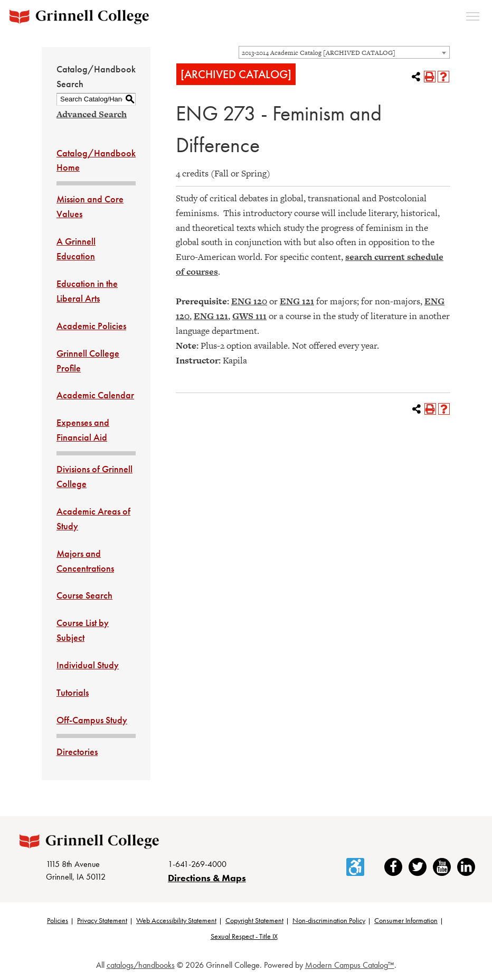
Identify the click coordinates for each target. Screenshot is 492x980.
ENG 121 (297, 301)
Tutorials (73, 692)
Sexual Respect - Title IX (244, 936)
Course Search (84, 595)
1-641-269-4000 (197, 864)
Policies (58, 920)
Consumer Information (406, 920)
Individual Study (88, 665)
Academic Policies (91, 326)
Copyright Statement (254, 920)
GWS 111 (249, 316)
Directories (77, 752)
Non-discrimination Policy (329, 920)
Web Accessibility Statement (176, 920)
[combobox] (344, 52)
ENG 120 (249, 301)
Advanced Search (92, 114)
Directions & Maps (207, 878)
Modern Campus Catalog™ (350, 965)
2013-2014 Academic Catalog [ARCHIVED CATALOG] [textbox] (319, 53)
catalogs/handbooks (141, 965)
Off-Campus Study (92, 720)
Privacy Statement (102, 920)
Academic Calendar (95, 395)
